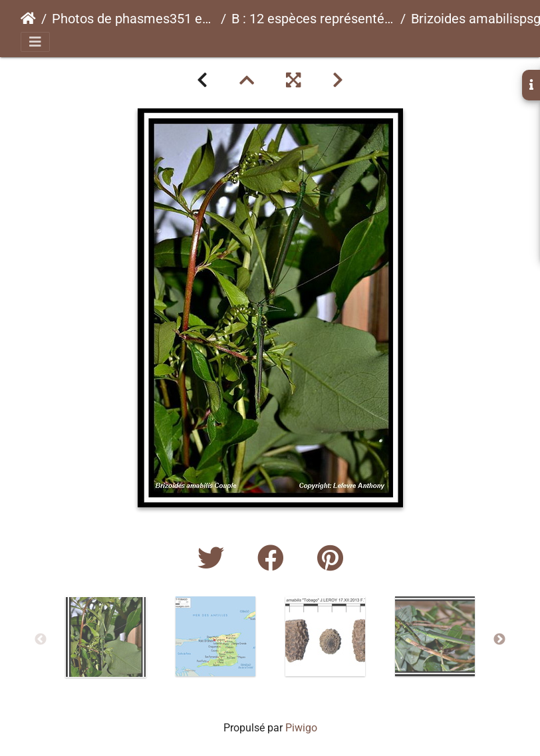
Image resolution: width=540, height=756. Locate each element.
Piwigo (301, 728)
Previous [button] (41, 640)
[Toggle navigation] (35, 42)
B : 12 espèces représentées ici (313, 19)
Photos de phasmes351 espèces (134, 19)
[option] (105, 637)
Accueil (28, 19)
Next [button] (499, 640)
